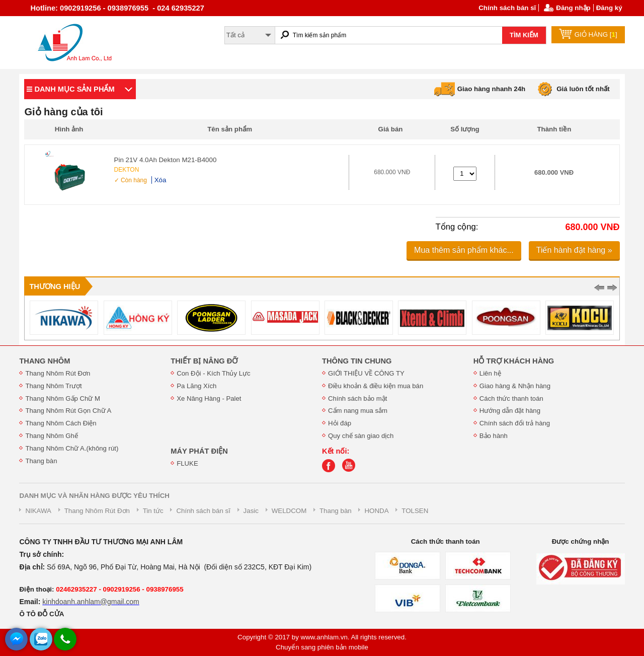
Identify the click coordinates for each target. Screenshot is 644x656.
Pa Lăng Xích (196, 386)
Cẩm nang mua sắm (358, 411)
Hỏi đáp (340, 423)
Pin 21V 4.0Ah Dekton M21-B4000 (166, 160)
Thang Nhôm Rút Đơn (58, 373)
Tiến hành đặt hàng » (574, 250)
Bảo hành (494, 436)
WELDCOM (289, 511)
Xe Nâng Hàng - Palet (209, 398)
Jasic (251, 511)
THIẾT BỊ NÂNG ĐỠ (204, 361)
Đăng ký (609, 8)
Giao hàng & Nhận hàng (515, 386)
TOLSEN (415, 511)
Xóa (160, 180)
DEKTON (127, 170)
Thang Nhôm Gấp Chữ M (63, 398)
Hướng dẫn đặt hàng (510, 411)
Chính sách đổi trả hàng (515, 423)
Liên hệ (490, 373)
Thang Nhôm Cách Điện (61, 423)
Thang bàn (41, 461)
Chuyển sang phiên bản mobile (322, 647)
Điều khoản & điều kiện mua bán (376, 386)
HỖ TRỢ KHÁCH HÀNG (514, 361)
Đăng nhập (573, 8)
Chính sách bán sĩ (507, 8)
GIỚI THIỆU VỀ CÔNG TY (366, 373)
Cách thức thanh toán (511, 398)
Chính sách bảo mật (357, 398)
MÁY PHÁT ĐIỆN (199, 451)
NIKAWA (38, 511)
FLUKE (187, 463)
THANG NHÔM (45, 361)
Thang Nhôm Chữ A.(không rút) (72, 448)
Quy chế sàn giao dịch (361, 436)
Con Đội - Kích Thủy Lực (213, 373)
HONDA (376, 511)
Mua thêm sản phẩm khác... (464, 250)
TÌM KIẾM (524, 35)
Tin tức (153, 511)
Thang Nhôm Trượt (53, 386)
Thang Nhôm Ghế (52, 436)
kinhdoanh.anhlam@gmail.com (91, 602)
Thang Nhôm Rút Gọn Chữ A (68, 411)
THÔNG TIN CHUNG (357, 361)
